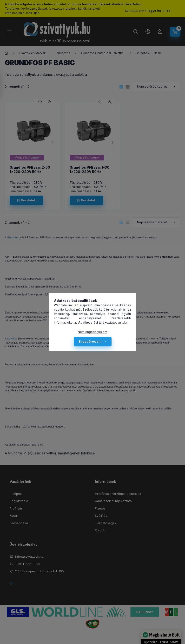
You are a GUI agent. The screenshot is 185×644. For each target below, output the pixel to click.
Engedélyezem (90, 341)
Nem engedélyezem (92, 332)
